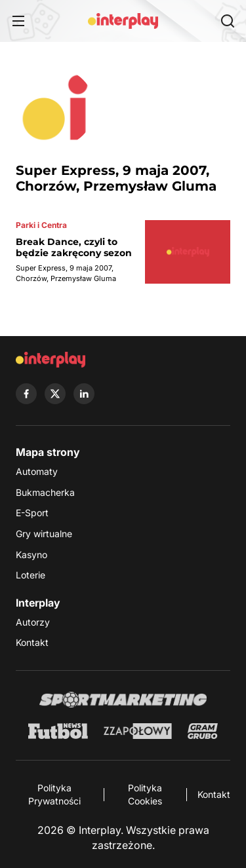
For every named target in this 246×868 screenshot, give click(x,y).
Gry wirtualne (44, 534)
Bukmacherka (45, 492)
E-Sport (32, 513)
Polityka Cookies (145, 794)
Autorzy (33, 622)
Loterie (31, 575)
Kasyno (31, 555)
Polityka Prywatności (54, 794)
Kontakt (32, 642)
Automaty (37, 471)
